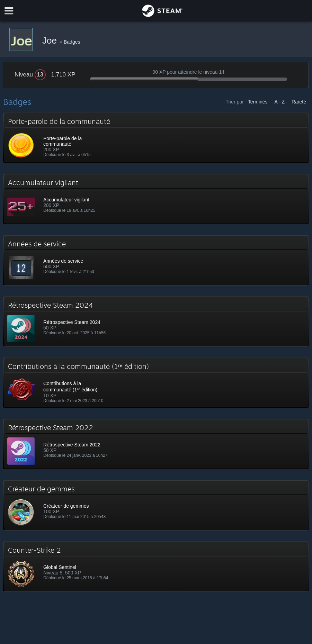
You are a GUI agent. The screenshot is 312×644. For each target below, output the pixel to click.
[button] (156, 138)
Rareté (299, 102)
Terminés (258, 102)
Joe (51, 40)
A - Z (280, 102)
